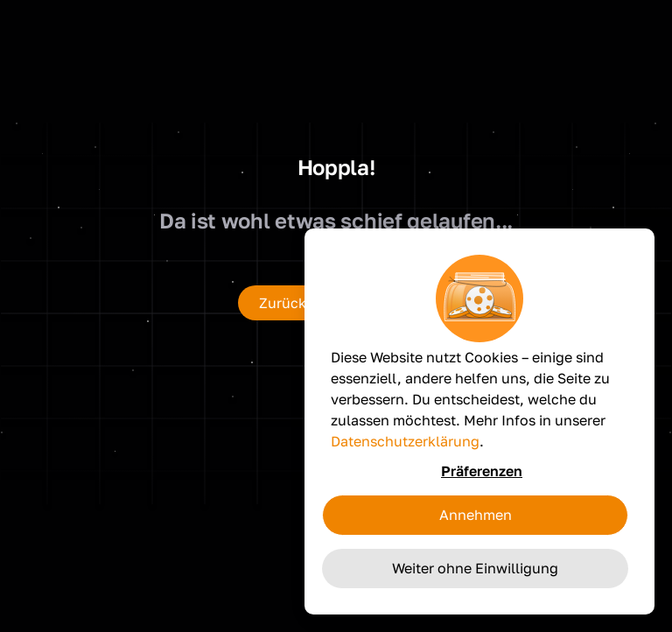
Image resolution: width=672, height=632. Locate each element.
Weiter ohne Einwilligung (475, 568)
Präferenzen (482, 471)
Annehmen (476, 515)
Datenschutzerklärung (405, 441)
